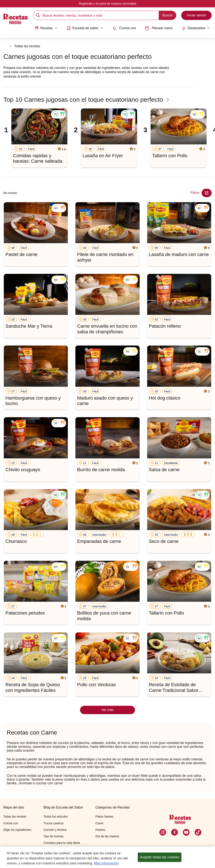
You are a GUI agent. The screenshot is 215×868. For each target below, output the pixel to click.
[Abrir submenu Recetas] (45, 28)
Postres (100, 830)
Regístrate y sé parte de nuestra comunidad (107, 4)
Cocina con (124, 28)
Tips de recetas (53, 836)
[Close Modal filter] (207, 193)
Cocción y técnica (55, 830)
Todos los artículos (56, 817)
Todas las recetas (27, 46)
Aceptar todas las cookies (160, 857)
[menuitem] (45, 29)
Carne (99, 823)
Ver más (108, 710)
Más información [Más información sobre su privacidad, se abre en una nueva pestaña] (106, 863)
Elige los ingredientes (17, 830)
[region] (107, 857)
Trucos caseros (53, 823)
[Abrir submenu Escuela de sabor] (85, 28)
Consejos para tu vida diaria (62, 843)
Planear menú (159, 28)
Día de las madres (107, 836)
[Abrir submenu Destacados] (197, 28)
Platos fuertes (104, 817)
